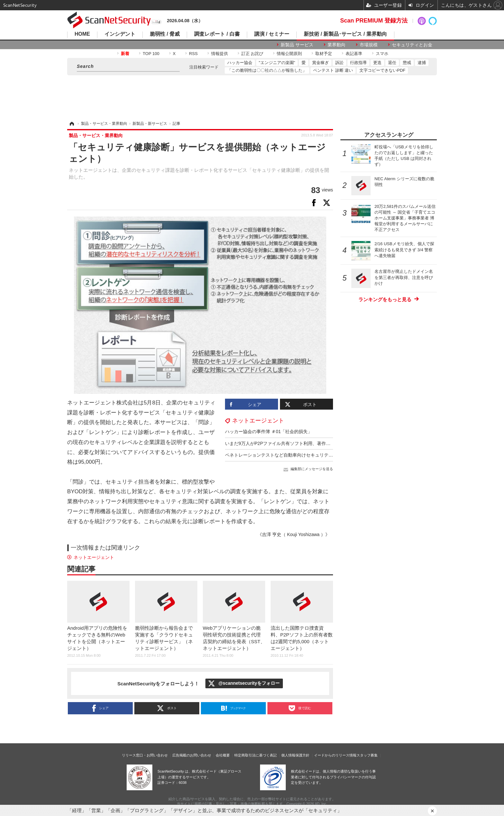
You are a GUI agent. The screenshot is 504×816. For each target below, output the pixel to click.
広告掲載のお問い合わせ (192, 755)
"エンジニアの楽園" (277, 63)
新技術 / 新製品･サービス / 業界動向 (345, 34)
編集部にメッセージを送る (312, 469)
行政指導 (358, 63)
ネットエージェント (258, 421)
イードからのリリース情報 (335, 755)
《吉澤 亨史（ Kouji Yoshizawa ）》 (294, 534)
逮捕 (422, 63)
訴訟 (339, 63)
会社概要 (223, 755)
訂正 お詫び (252, 54)
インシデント (120, 34)
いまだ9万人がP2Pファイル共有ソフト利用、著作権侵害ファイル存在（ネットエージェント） (320, 443)
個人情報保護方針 (295, 755)
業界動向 (337, 45)
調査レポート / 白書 (217, 34)
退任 (392, 63)
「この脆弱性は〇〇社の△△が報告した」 (267, 70)
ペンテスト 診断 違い (333, 70)
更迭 (377, 63)
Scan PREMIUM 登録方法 (374, 21)
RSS (193, 54)
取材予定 (324, 54)
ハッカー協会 (240, 63)
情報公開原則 (289, 54)
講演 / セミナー (272, 34)
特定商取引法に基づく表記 (256, 755)
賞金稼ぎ (320, 63)
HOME (82, 34)
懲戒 (407, 63)
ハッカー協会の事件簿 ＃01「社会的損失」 (269, 431)
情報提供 (220, 54)
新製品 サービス (297, 45)
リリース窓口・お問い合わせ (145, 755)
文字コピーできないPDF (382, 70)
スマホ (382, 54)
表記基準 (354, 54)
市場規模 (369, 45)
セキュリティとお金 (412, 45)
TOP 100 (151, 54)
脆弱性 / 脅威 (165, 34)
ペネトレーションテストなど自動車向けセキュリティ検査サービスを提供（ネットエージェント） (324, 455)
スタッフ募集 (367, 755)
